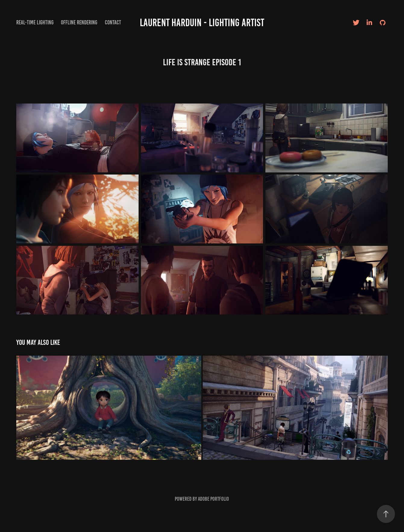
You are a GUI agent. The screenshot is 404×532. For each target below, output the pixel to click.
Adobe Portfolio (213, 499)
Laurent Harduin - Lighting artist (202, 23)
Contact (113, 22)
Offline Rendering (79, 22)
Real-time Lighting (35, 22)
